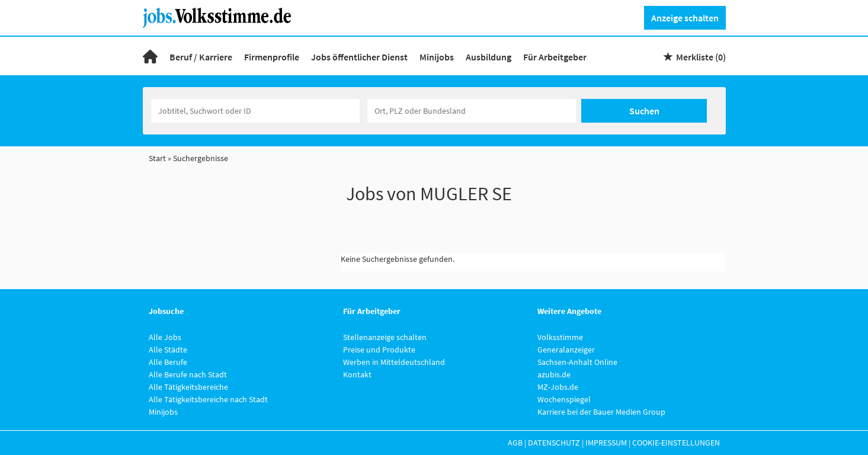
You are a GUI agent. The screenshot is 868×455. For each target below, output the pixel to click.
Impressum (606, 443)
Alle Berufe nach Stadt (188, 374)
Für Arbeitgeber (555, 57)
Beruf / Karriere (201, 57)
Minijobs (437, 57)
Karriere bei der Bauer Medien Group (601, 412)
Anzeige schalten (685, 18)
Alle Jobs (165, 337)
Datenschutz (554, 443)
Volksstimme (560, 337)
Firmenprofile (272, 57)
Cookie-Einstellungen (676, 443)
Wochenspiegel (564, 399)
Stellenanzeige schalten (385, 337)
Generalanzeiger (566, 350)
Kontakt (357, 374)
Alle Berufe (168, 362)
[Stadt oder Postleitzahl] (472, 111)
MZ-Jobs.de (558, 387)
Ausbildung (489, 57)
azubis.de (554, 374)
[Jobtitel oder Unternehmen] (255, 111)
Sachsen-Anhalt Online (577, 362)
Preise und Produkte (379, 350)
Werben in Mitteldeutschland (394, 362)
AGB (515, 443)
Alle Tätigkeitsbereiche (188, 387)
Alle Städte (168, 350)
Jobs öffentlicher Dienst (359, 57)
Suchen (644, 111)
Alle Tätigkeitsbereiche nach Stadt (208, 399)
